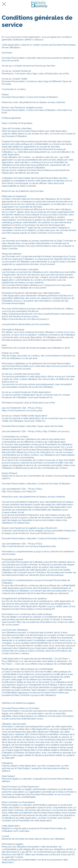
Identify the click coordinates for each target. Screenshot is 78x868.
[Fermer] (4, 4)
